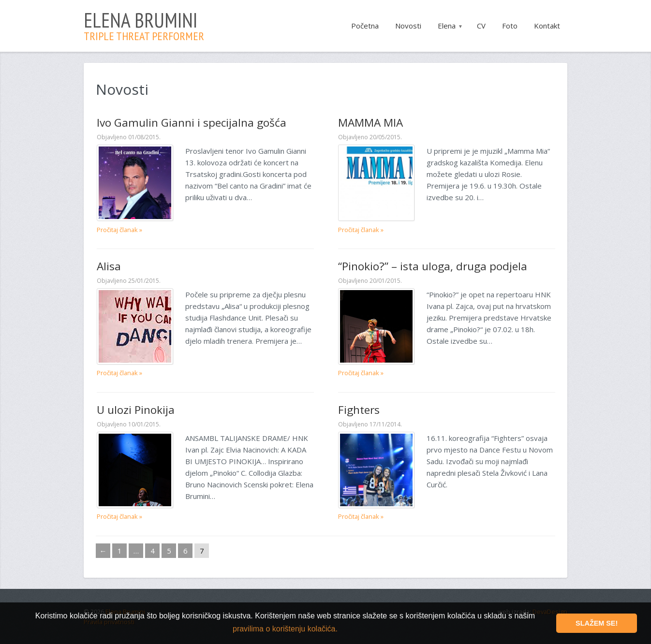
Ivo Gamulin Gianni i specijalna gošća (192, 123)
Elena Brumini (144, 24)
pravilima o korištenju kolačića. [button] (285, 629)
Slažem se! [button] (597, 623)
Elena (447, 26)
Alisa (109, 266)
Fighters (359, 409)
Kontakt (547, 26)
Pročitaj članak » (119, 229)
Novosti (408, 26)
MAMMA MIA (370, 123)
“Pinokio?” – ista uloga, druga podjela (432, 266)
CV (481, 26)
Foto (510, 26)
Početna (365, 26)
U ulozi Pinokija (136, 409)
